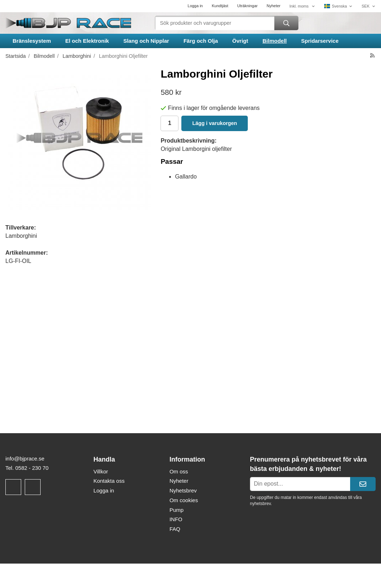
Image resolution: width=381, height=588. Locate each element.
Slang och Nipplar (146, 41)
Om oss (179, 471)
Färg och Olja (201, 41)
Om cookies (184, 500)
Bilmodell (275, 41)
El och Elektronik (87, 41)
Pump (176, 510)
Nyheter (273, 6)
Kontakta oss (109, 481)
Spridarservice (320, 41)
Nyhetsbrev (183, 490)
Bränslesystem (32, 41)
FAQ (175, 529)
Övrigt (240, 41)
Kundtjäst (220, 6)
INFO (176, 519)
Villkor (101, 471)
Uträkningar (248, 6)
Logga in (195, 6)
